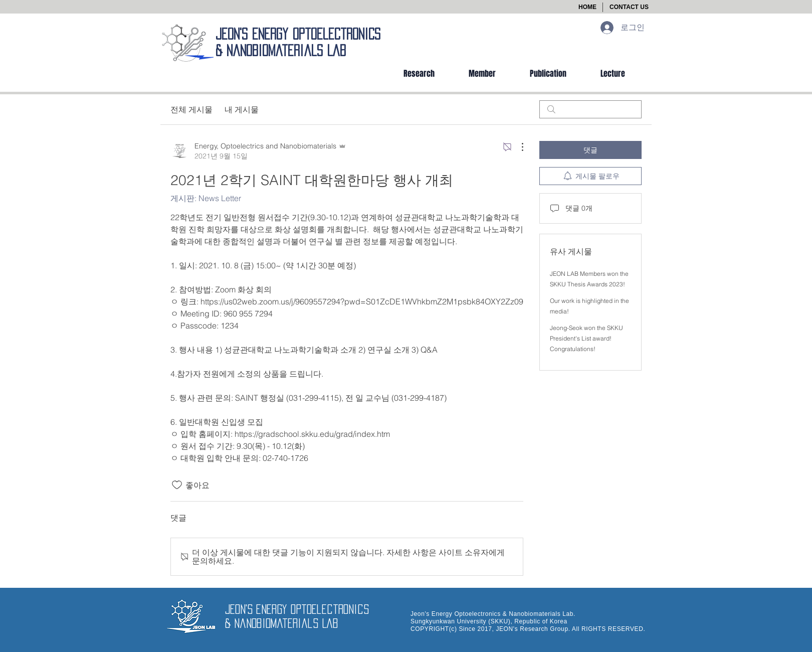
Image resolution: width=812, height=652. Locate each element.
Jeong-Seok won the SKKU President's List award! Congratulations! (586, 338)
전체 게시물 (191, 109)
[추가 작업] (517, 147)
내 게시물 (242, 109)
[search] (590, 109)
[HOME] (587, 7)
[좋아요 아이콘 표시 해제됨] (177, 485)
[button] (629, 7)
